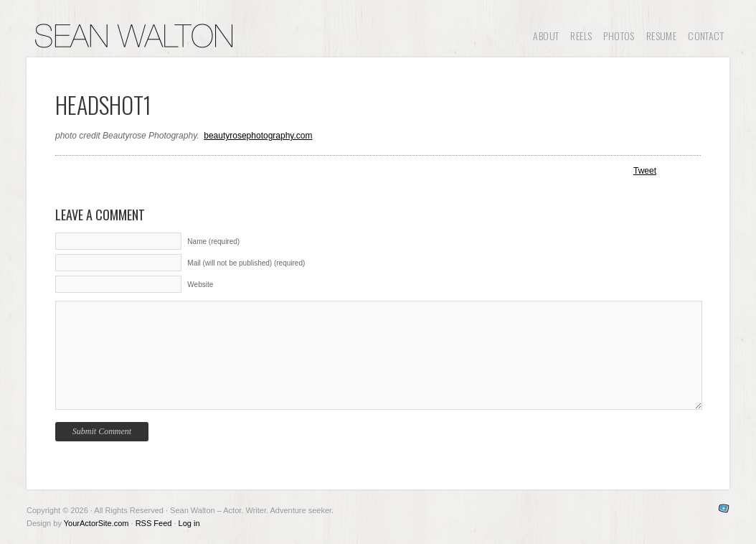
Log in (189, 523)
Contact (706, 36)
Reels (581, 36)
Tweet (645, 171)
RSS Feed (154, 523)
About (546, 36)
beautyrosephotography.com (258, 136)
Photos (619, 36)
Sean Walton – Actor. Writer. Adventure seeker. (134, 36)
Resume (661, 36)
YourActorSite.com (96, 523)
